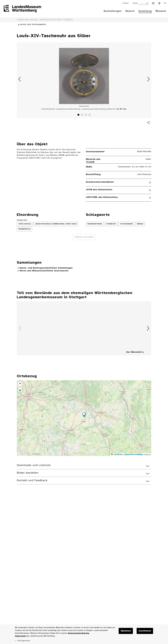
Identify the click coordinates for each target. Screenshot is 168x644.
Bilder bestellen (28, 473)
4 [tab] (90, 115)
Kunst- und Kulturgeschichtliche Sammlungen (46, 268)
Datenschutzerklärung (78, 633)
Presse (126, 3)
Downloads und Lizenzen (34, 465)
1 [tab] (79, 115)
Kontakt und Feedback (32, 480)
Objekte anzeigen (84, 237)
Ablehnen (126, 631)
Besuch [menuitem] (130, 11)
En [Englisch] (165, 3)
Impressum (20, 636)
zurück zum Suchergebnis (33, 25)
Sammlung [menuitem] (145, 11)
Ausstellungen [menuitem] (113, 11)
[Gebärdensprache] (159, 3)
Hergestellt (22, 220)
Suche (135, 3)
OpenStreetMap (134, 455)
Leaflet (116, 455)
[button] (84, 415)
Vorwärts (148, 79)
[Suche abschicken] (147, 3)
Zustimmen (145, 631)
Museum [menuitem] (161, 11)
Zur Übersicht (134, 352)
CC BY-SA (121, 109)
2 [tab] (82, 115)
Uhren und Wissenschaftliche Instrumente (44, 271)
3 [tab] (86, 115)
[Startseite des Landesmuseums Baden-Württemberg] (22, 10)
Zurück (20, 79)
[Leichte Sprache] (153, 3)
